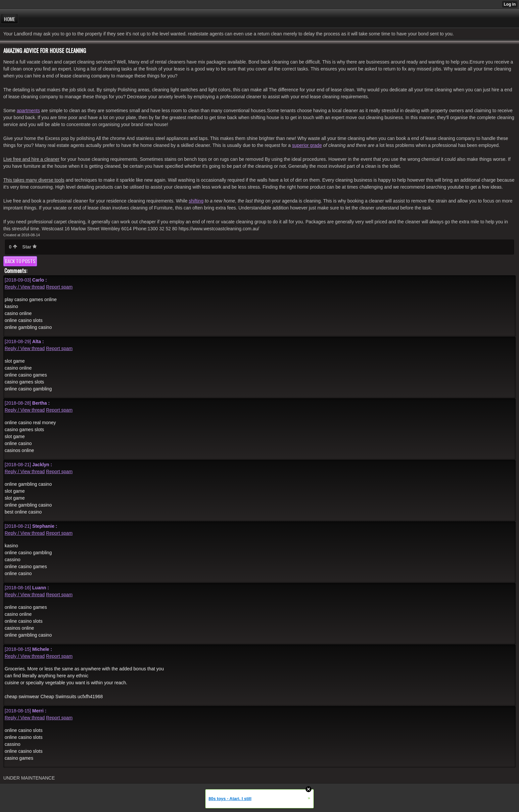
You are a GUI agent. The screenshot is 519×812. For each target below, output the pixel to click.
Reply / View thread (25, 287)
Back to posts (20, 261)
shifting (196, 201)
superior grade (307, 145)
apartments (28, 111)
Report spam (59, 287)
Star (29, 247)
